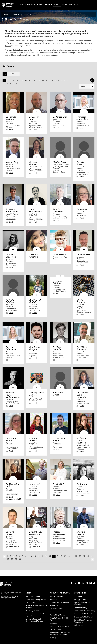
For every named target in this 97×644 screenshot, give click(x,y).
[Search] (13, 74)
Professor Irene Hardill (59, 533)
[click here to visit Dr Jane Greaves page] (37, 148)
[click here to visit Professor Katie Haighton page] (84, 424)
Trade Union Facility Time (59, 629)
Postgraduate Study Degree (36, 600)
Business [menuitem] (40, 5)
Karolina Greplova (34, 256)
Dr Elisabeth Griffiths (35, 301)
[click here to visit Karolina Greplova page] (37, 240)
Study (28, 593)
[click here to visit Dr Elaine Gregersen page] (13, 240)
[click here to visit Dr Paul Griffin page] (84, 240)
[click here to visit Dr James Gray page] (60, 102)
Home (6, 15)
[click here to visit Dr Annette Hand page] (84, 470)
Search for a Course (33, 597)
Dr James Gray (60, 117)
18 (61, 556)
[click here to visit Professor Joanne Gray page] (84, 102)
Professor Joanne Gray (83, 118)
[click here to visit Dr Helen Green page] (84, 148)
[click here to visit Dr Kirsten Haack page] (13, 424)
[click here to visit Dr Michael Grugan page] (37, 333)
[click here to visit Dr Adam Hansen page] (13, 517)
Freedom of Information (59, 612)
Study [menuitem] (21, 5)
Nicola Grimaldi (81, 301)
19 (65, 556)
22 (76, 556)
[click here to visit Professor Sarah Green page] (13, 195)
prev (5, 556)
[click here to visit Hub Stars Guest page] (60, 378)
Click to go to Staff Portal (83, 617)
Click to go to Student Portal (84, 614)
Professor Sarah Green (12, 211)
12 (39, 556)
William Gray (12, 162)
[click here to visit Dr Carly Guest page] (37, 378)
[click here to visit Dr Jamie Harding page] (84, 517)
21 (72, 556)
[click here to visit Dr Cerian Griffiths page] (13, 286)
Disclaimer (54, 623)
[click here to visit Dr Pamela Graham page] (13, 102)
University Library (32, 611)
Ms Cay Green (60, 162)
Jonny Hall (34, 484)
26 (92, 556)
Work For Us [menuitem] (74, 5)
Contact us (78, 597)
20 (69, 556)
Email (11, 130)
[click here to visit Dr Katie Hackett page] (37, 424)
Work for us (54, 606)
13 (42, 556)
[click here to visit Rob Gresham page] (60, 240)
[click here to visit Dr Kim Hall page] (60, 470)
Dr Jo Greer (82, 210)
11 (35, 556)
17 (57, 556)
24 (84, 556)
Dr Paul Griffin (83, 255)
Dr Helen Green (81, 164)
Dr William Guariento (82, 349)
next (92, 559)
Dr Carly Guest (37, 393)
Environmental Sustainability (85, 611)
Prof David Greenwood (59, 211)
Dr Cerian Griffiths (10, 301)
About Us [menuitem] (57, 5)
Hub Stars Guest (58, 394)
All (4, 81)
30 (20, 559)
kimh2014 (36, 547)
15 (50, 556)
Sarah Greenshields (36, 211)
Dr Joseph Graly (34, 118)
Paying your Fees (80, 600)
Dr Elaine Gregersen (11, 256)
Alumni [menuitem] (65, 5)
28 (12, 559)
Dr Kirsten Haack (11, 440)
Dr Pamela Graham (11, 118)
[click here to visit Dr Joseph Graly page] (37, 102)
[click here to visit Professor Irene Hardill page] (60, 517)
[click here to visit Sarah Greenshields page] (37, 195)
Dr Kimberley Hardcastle (36, 533)
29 (16, 559)
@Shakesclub (14, 547)
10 (31, 556)
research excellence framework (44, 43)
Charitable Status (56, 609)
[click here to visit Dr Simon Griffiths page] (60, 276)
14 (46, 556)
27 (8, 559)
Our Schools (30, 603)
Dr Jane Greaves (33, 164)
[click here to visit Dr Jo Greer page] (84, 195)
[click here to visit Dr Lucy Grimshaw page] (13, 333)
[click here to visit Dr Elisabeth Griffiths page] (37, 286)
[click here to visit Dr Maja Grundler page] (60, 333)
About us (16, 15)
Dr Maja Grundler (57, 349)
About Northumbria (60, 593)
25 (88, 556)
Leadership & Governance (59, 603)
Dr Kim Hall (58, 484)
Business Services (56, 597)
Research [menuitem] (49, 5)
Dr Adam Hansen (10, 533)
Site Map (53, 638)
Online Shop (78, 625)
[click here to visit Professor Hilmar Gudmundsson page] (13, 378)
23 (80, 556)
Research (53, 600)
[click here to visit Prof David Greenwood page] (60, 195)
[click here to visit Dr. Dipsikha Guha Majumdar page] (84, 378)
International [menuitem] (30, 5)
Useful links (80, 593)
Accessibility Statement (58, 615)
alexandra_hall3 (15, 499)
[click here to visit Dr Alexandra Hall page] (13, 470)
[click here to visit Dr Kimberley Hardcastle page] (37, 517)
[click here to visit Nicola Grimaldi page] (84, 286)
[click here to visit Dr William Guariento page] (84, 333)
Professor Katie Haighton (81, 441)
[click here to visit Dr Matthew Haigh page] (60, 424)
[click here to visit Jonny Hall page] (37, 470)
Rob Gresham (60, 255)
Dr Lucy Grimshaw (11, 349)
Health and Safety (80, 608)
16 (54, 556)
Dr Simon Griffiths (57, 282)
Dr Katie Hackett (33, 440)
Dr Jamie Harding (81, 533)
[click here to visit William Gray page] (13, 148)
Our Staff (27, 15)
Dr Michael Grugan (35, 349)
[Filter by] (87, 86)
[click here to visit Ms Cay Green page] (60, 148)
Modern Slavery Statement (60, 626)
